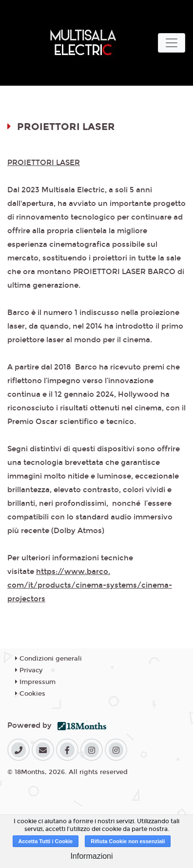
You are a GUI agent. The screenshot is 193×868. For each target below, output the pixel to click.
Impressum (35, 682)
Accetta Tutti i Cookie (46, 841)
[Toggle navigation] (172, 43)
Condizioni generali (48, 659)
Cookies (30, 694)
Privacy (29, 670)
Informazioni (91, 856)
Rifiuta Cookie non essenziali (128, 841)
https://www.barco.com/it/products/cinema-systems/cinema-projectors (90, 585)
